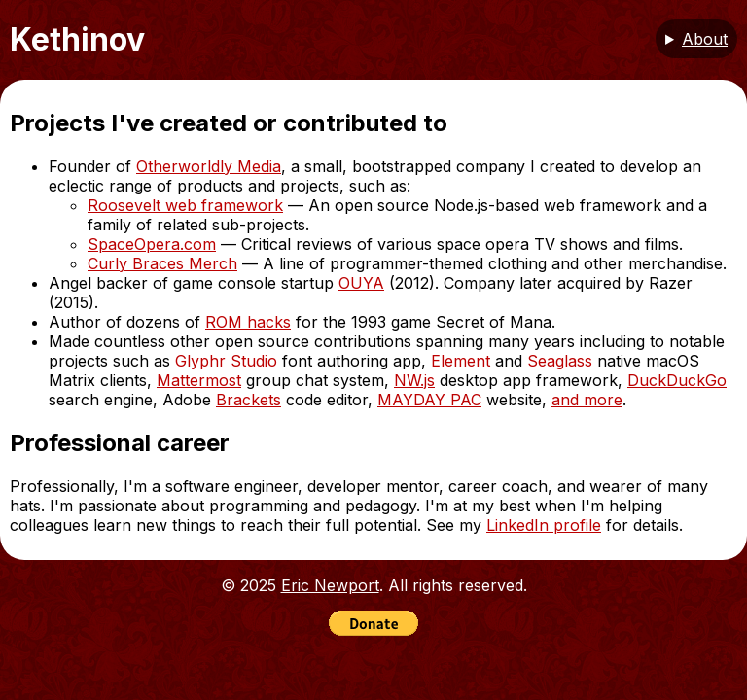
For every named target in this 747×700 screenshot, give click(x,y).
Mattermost (199, 380)
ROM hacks (248, 322)
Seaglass (560, 361)
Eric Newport (330, 585)
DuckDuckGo (677, 380)
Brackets (249, 400)
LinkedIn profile (544, 525)
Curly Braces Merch (162, 263)
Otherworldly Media (209, 166)
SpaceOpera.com (152, 244)
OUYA (361, 283)
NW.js (414, 380)
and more (587, 400)
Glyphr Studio (226, 361)
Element (461, 361)
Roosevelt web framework (185, 205)
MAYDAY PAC (429, 400)
